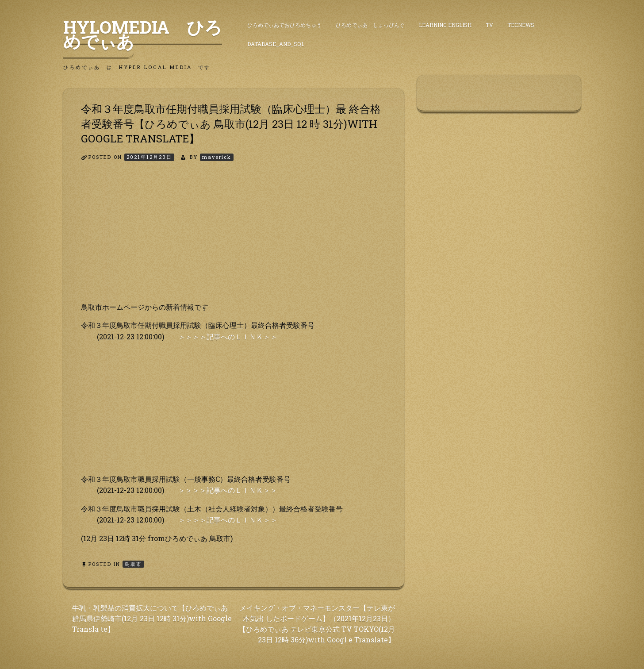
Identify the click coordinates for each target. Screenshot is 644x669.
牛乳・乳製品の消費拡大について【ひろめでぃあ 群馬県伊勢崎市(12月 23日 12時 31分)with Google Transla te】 (152, 618)
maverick (217, 157)
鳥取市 (133, 564)
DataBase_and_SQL (276, 44)
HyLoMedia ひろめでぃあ (143, 34)
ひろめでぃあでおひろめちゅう (284, 25)
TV (489, 25)
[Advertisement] (234, 239)
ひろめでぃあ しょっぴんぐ (370, 25)
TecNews (521, 25)
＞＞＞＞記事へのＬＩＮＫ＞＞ (228, 336)
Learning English (445, 25)
